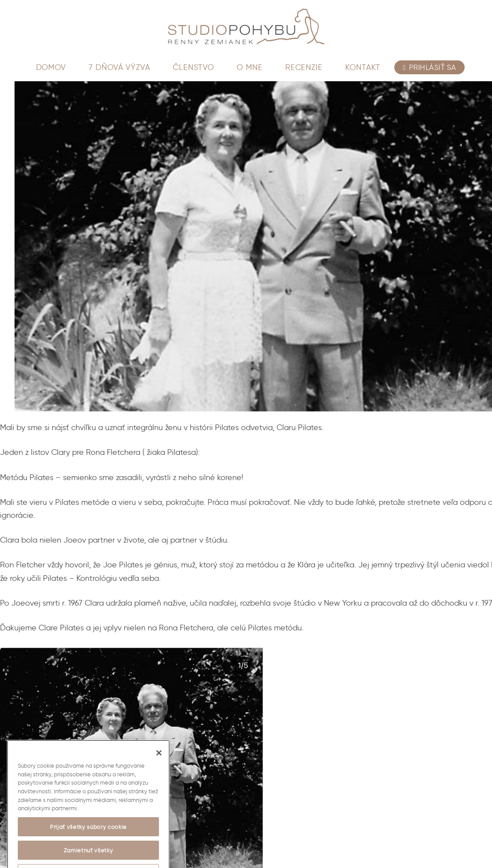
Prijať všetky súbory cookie (88, 835)
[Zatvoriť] (159, 762)
